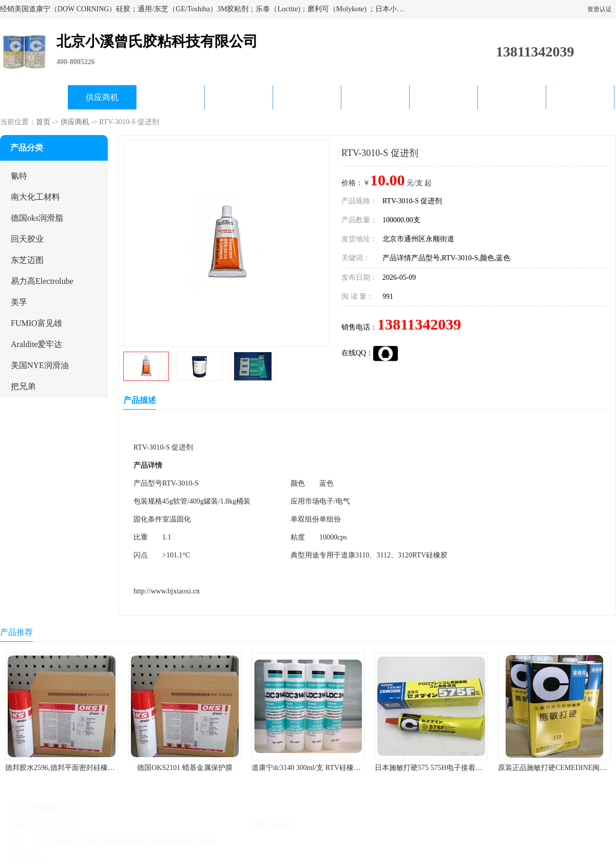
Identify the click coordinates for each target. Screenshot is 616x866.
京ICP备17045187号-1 (115, 825)
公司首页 (34, 97)
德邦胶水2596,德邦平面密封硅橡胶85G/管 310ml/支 (85, 768)
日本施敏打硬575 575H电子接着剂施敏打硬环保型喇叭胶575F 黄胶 (480, 768)
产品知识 (375, 97)
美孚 (19, 302)
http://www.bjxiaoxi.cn (167, 591)
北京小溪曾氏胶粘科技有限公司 (201, 825)
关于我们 (239, 97)
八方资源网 (66, 858)
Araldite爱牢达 (36, 344)
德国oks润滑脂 (37, 218)
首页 (43, 122)
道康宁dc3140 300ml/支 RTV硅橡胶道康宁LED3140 (331, 768)
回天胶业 (27, 239)
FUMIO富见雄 (36, 323)
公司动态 (307, 97)
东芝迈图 (27, 260)
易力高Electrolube (42, 281)
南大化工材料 (35, 197)
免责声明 (100, 858)
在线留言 (512, 97)
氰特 (19, 176)
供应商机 (102, 97)
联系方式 (580, 97)
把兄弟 (23, 386)
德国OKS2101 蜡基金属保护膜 (185, 768)
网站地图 (168, 858)
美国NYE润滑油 (40, 365)
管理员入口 (134, 858)
